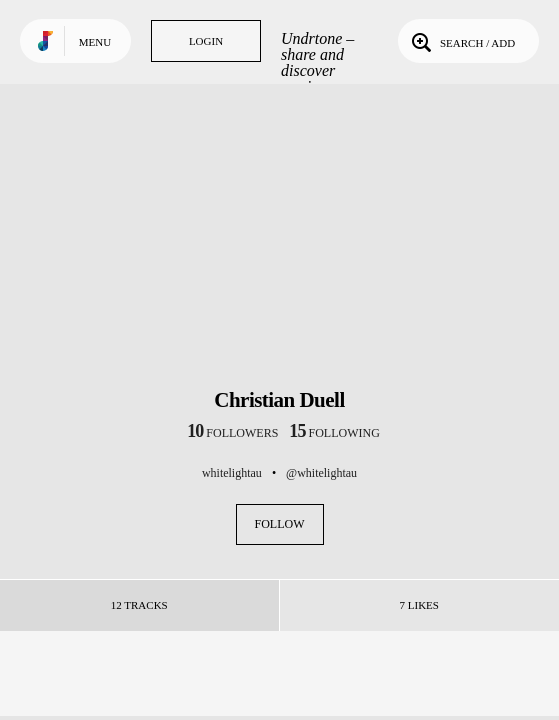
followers (232, 433)
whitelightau (232, 473)
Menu (95, 42)
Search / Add (461, 41)
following (334, 433)
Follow (280, 524)
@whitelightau (321, 473)
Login (206, 41)
